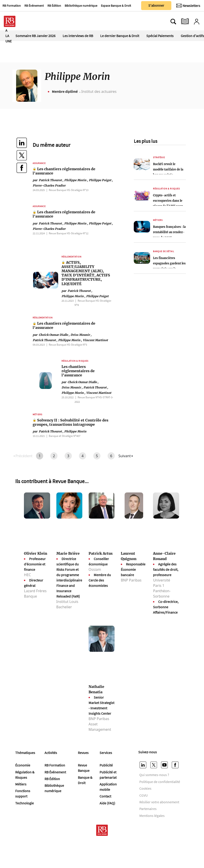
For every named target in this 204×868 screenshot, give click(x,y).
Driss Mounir (81, 335)
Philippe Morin (76, 180)
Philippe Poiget (101, 180)
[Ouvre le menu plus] (30, 21)
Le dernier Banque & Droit (120, 36)
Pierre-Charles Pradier (49, 185)
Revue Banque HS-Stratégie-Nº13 (69, 190)
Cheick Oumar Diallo (51, 335)
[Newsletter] (188, 6)
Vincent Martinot (95, 340)
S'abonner (156, 5)
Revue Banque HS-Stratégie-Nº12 (69, 233)
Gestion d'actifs (192, 36)
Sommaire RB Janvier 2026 (35, 36)
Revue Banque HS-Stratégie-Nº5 (68, 345)
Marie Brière (68, 553)
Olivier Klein (36, 553)
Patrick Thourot (48, 180)
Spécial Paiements (160, 36)
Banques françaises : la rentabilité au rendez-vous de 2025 (169, 232)
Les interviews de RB (78, 36)
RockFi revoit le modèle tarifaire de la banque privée (168, 169)
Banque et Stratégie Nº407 (65, 436)
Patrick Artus (101, 553)
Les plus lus (146, 141)
